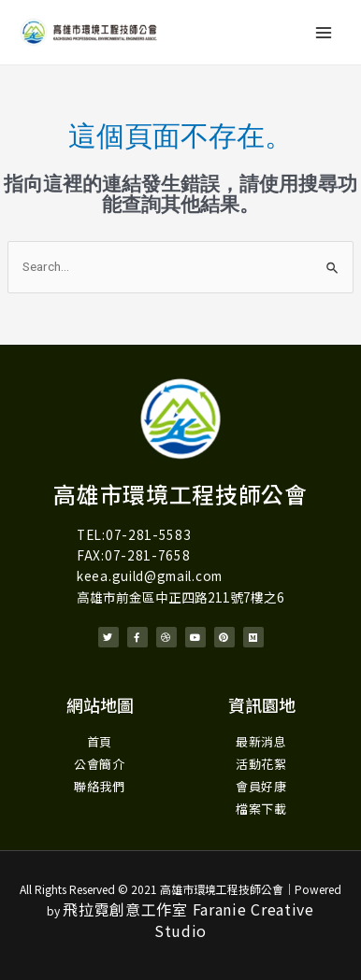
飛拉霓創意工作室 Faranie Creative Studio (188, 920)
